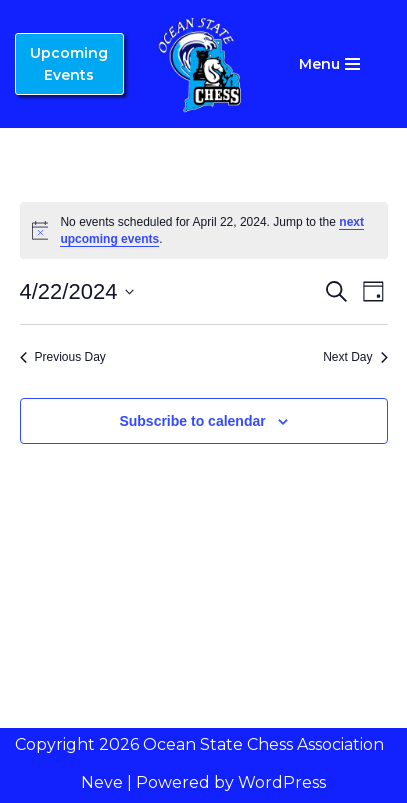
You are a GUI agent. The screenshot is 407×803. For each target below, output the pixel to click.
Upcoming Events (69, 64)
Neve (102, 782)
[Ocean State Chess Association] (204, 64)
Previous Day (63, 357)
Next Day (355, 357)
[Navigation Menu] (329, 64)
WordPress (282, 782)
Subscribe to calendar (192, 421)
